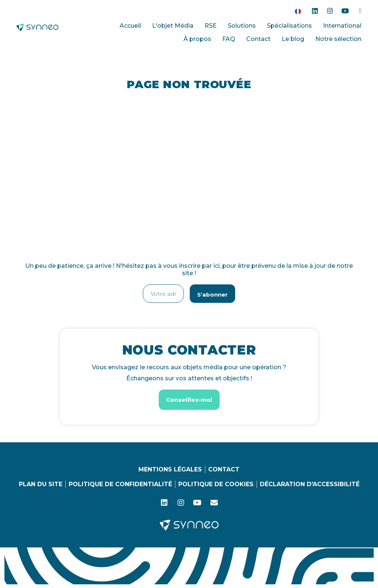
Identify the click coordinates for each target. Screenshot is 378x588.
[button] (189, 400)
